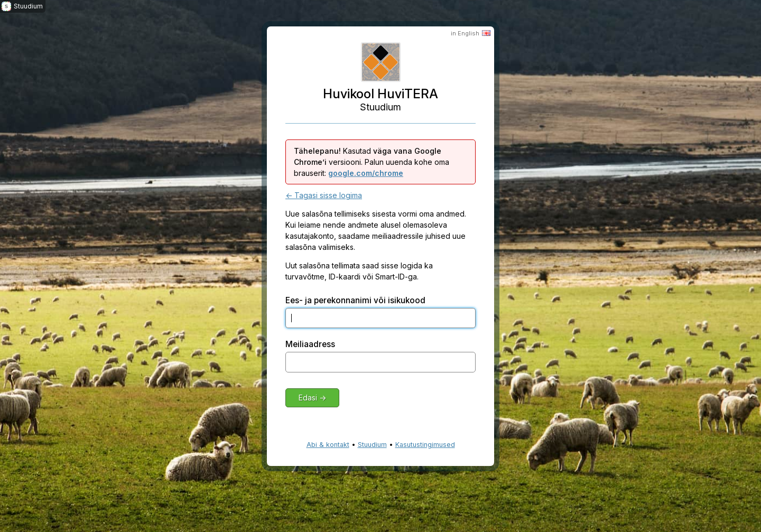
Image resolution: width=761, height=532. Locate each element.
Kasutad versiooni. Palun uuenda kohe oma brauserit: (372, 162)
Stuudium (372, 445)
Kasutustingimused (425, 445)
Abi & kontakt (328, 445)
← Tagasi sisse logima (324, 195)
